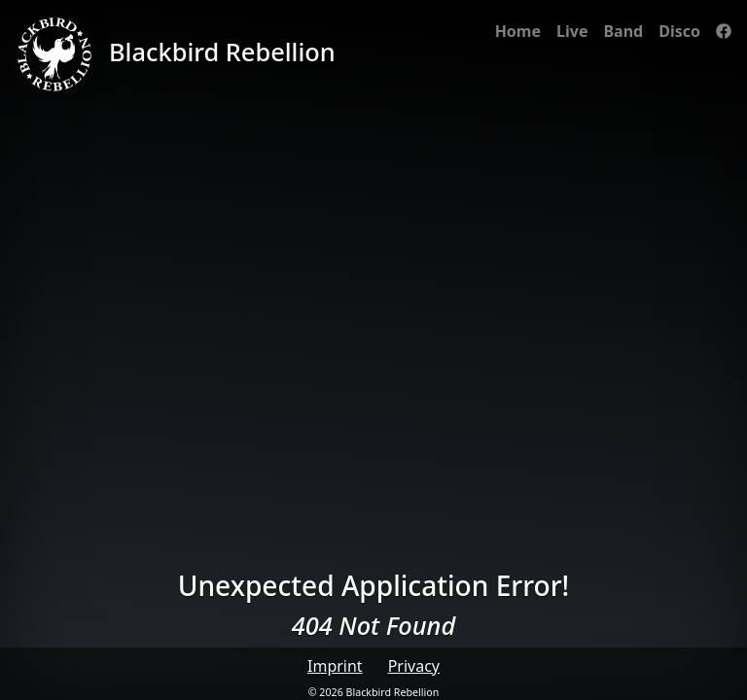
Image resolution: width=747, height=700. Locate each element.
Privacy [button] (414, 666)
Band (623, 31)
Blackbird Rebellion (176, 54)
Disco (679, 31)
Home (518, 31)
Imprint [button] (335, 666)
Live (572, 31)
